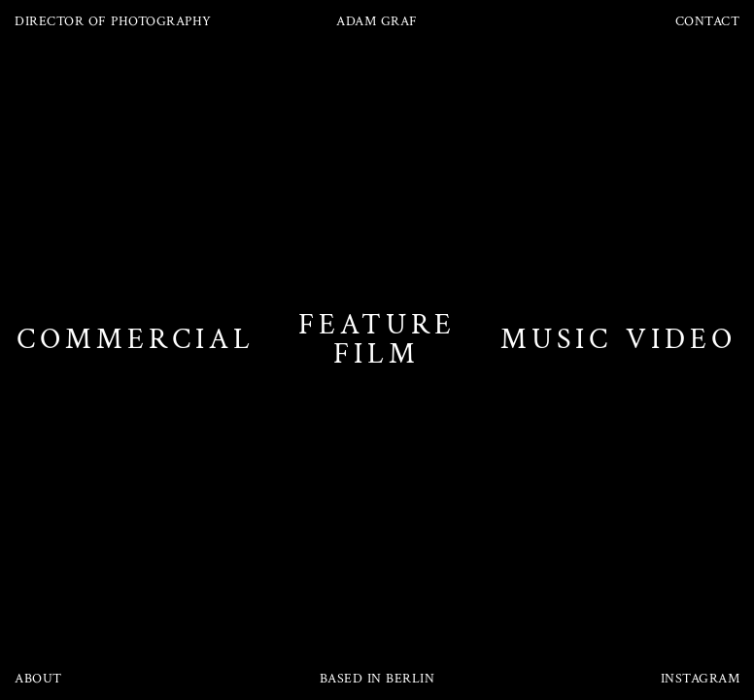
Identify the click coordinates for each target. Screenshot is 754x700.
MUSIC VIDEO (618, 340)
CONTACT (708, 21)
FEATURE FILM (377, 340)
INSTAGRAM (701, 679)
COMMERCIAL (136, 340)
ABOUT (38, 679)
